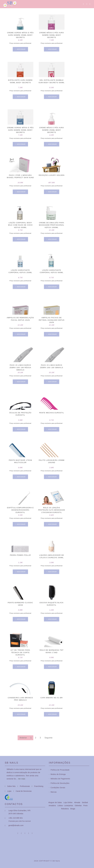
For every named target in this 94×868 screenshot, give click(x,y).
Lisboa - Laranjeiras (66, 806)
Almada (77, 802)
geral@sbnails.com (16, 825)
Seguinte (49, 738)
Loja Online (68, 802)
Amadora (53, 806)
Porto (85, 806)
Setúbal (85, 802)
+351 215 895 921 (16, 818)
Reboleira (65, 809)
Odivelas (78, 806)
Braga (73, 809)
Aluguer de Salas (55, 802)
